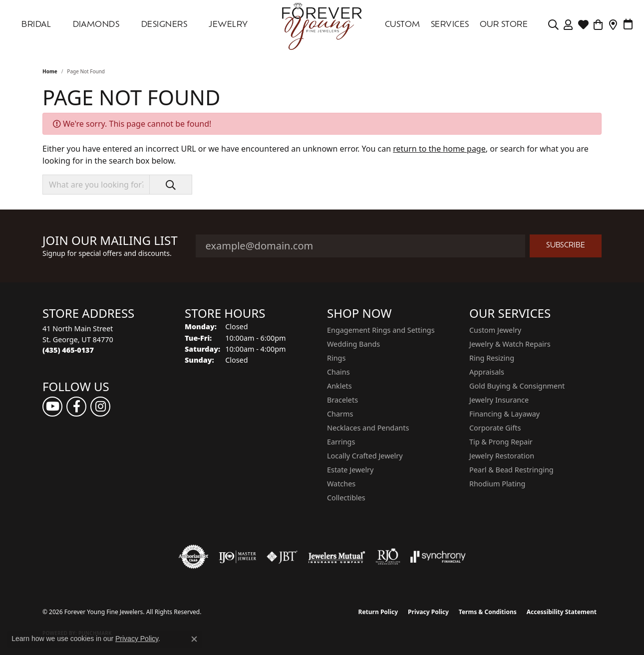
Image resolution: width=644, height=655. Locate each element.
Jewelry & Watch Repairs (510, 344)
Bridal (36, 25)
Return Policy (378, 612)
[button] (553, 25)
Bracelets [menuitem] (342, 400)
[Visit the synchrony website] (438, 557)
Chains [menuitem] (338, 372)
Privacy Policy (428, 612)
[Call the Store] (68, 350)
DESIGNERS (164, 25)
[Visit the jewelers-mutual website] (337, 557)
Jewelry (228, 25)
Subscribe (566, 246)
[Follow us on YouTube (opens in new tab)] (52, 407)
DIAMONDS (96, 25)
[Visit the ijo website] (237, 557)
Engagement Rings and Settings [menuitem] (381, 330)
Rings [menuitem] (336, 358)
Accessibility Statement (562, 612)
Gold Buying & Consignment (517, 386)
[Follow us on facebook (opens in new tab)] (76, 407)
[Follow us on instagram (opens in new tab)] (100, 407)
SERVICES (450, 25)
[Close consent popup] (194, 639)
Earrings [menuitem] (341, 442)
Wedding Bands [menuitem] (353, 344)
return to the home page (439, 149)
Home (50, 71)
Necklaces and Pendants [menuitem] (368, 428)
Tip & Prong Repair (501, 442)
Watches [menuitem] (341, 484)
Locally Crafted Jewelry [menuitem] (365, 456)
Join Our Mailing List (110, 241)
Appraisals (487, 372)
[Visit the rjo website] (388, 557)
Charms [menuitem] (340, 414)
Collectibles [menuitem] (346, 498)
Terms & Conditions (488, 612)
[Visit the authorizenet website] (194, 557)
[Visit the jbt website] (282, 557)
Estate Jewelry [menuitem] (350, 470)
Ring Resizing (492, 358)
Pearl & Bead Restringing (511, 470)
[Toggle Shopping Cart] (598, 25)
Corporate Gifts (495, 428)
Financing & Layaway (504, 414)
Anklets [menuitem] (339, 386)
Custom (403, 25)
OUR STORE (504, 25)
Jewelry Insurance (499, 400)
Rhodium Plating (497, 484)
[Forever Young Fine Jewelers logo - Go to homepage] (322, 25)
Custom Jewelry (495, 330)
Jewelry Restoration (502, 456)
